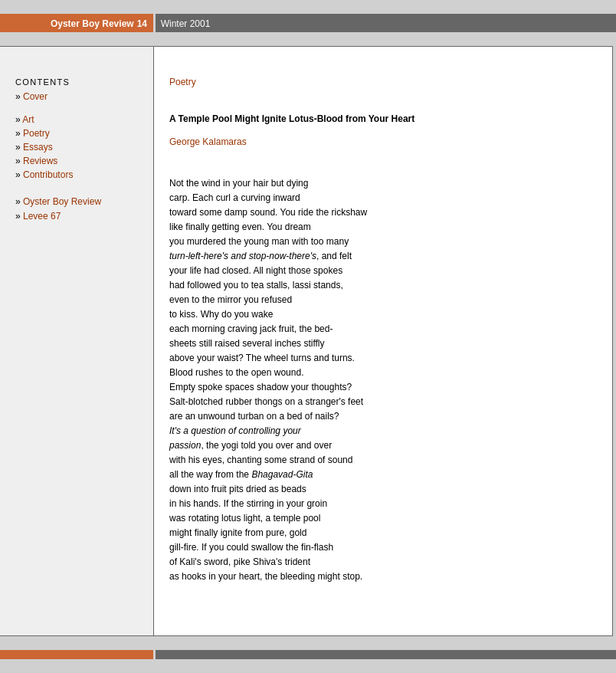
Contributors (48, 175)
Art (28, 120)
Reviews (40, 161)
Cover (35, 97)
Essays (38, 147)
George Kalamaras (208, 142)
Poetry (36, 133)
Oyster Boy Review (62, 202)
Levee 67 (42, 216)
